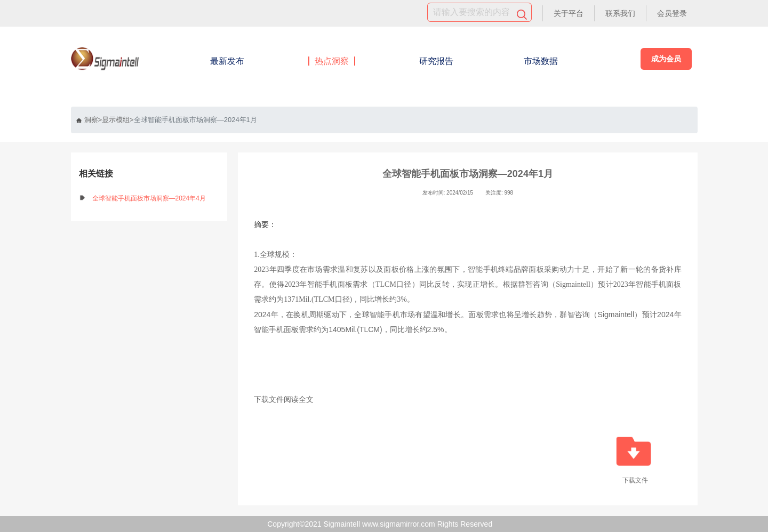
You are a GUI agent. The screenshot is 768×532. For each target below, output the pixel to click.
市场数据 (541, 61)
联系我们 (620, 13)
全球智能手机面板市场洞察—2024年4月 (149, 198)
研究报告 (436, 61)
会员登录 (672, 13)
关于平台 (569, 13)
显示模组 (116, 120)
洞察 (87, 120)
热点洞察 (332, 61)
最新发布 (227, 61)
